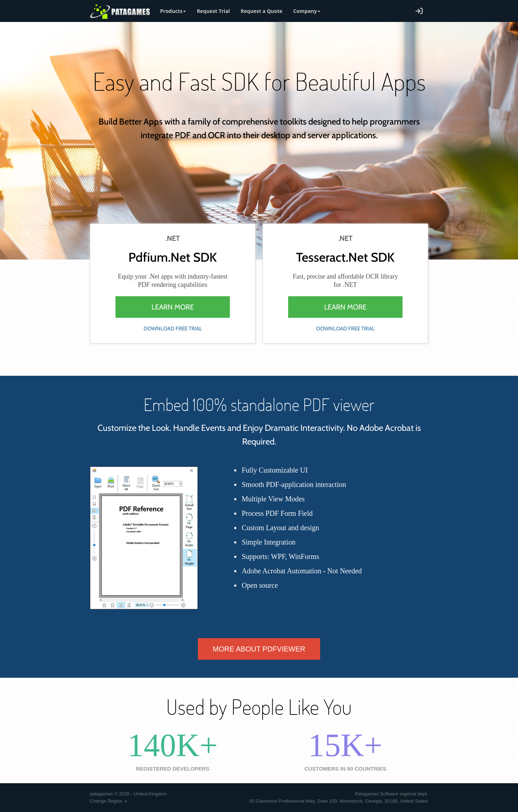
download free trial (173, 329)
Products (173, 11)
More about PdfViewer (259, 649)
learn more (173, 307)
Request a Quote (262, 11)
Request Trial (213, 11)
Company (307, 11)
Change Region (109, 801)
